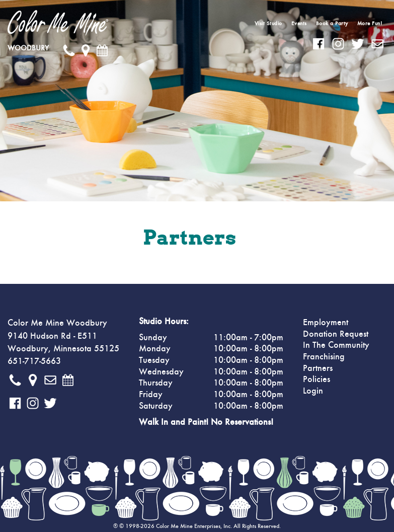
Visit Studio (268, 23)
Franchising (324, 357)
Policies (317, 379)
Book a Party (332, 23)
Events (299, 23)
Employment (326, 323)
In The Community (336, 345)
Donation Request (336, 334)
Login (313, 391)
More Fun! (370, 23)
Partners (318, 368)
